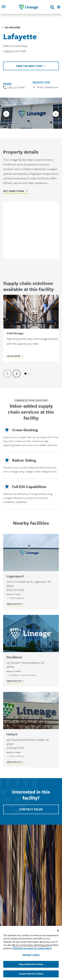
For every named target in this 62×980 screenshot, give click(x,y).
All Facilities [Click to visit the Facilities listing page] (13, 27)
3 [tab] (32, 374)
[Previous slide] (6, 114)
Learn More (13, 356)
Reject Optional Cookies (31, 964)
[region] (31, 953)
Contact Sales (31, 809)
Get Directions (14, 191)
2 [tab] (29, 374)
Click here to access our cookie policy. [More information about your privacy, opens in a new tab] (32, 948)
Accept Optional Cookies (31, 974)
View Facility (14, 604)
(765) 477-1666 (16, 87)
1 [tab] (25, 374)
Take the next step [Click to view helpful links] (29, 66)
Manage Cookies (31, 955)
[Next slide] (56, 114)
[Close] (58, 931)
